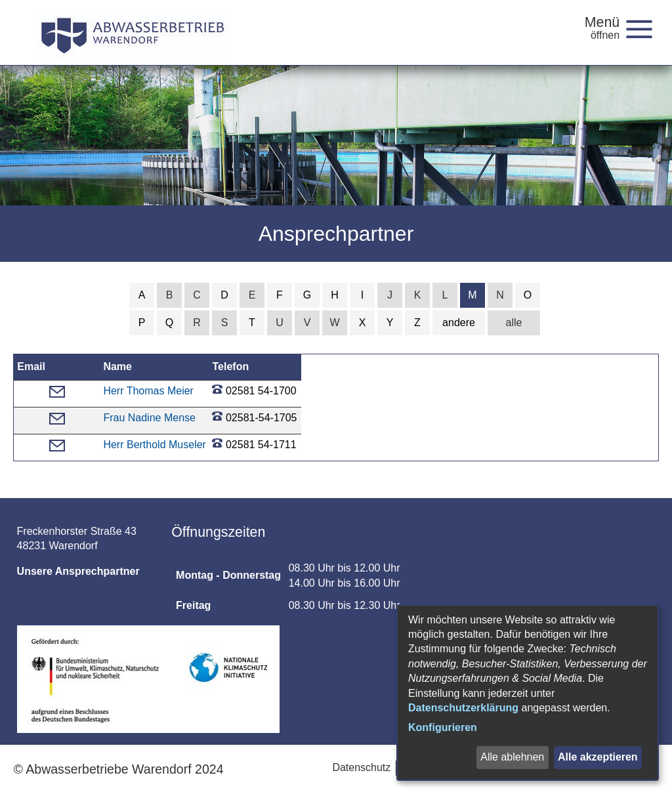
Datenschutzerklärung (463, 708)
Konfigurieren (443, 727)
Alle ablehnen (512, 757)
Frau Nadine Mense (149, 418)
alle (514, 323)
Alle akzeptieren (598, 757)
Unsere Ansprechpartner (78, 571)
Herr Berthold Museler (155, 445)
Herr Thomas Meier (148, 391)
